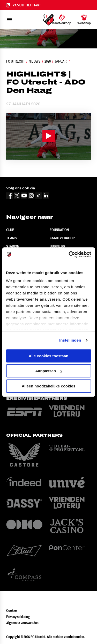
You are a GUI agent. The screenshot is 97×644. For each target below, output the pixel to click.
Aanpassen (49, 371)
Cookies (12, 611)
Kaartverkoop (62, 238)
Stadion (13, 246)
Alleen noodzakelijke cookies (49, 386)
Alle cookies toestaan (48, 356)
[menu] (9, 20)
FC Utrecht (16, 61)
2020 (48, 61)
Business (57, 246)
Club (10, 230)
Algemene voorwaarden (22, 623)
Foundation (59, 230)
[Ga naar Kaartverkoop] (62, 20)
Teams (12, 238)
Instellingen (70, 340)
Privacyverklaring (18, 617)
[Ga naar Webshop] (84, 20)
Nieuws (35, 61)
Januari (61, 61)
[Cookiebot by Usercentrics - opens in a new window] (69, 255)
